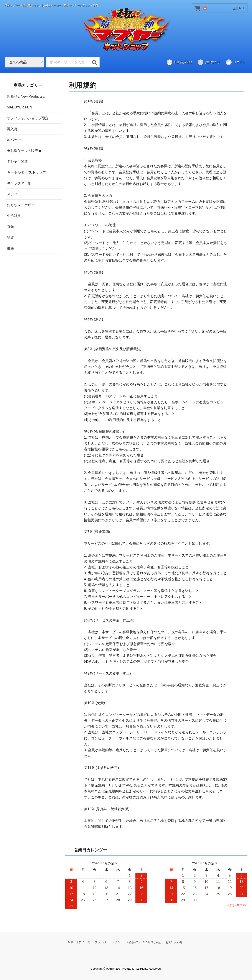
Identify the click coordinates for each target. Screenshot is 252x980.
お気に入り (209, 62)
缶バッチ (14, 140)
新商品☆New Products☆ (26, 96)
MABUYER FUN (20, 107)
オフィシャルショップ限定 (28, 118)
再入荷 (12, 129)
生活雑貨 (14, 216)
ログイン (235, 62)
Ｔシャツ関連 (17, 161)
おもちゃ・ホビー (21, 205)
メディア (14, 194)
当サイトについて (79, 942)
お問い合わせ (174, 942)
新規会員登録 (179, 62)
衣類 (10, 226)
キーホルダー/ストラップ (26, 172)
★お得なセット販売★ (24, 150)
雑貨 (10, 237)
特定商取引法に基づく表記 (144, 942)
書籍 (10, 248)
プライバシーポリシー (109, 942)
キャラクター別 (19, 183)
